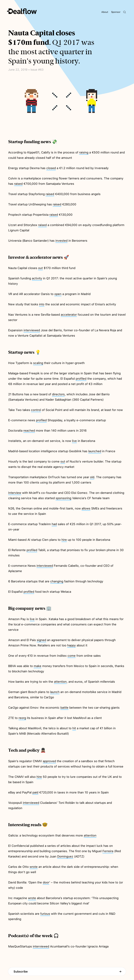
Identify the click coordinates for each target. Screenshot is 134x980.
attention (60, 682)
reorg (22, 718)
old (92, 477)
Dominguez (65, 856)
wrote (34, 867)
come (72, 656)
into (42, 304)
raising (84, 152)
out (40, 268)
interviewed (32, 330)
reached (29, 431)
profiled (81, 379)
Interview (15, 493)
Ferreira (108, 851)
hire (64, 540)
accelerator (69, 315)
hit (74, 728)
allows (86, 508)
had (54, 524)
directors (58, 394)
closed (51, 168)
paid (35, 792)
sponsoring (63, 498)
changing (57, 581)
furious (45, 914)
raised (18, 184)
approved (49, 761)
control (36, 410)
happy (71, 645)
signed (41, 640)
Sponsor (116, 12)
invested (61, 241)
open (58, 294)
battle (64, 708)
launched (95, 451)
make (38, 666)
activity (37, 278)
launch (55, 692)
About (105, 12)
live (74, 441)
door (46, 882)
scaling (38, 363)
